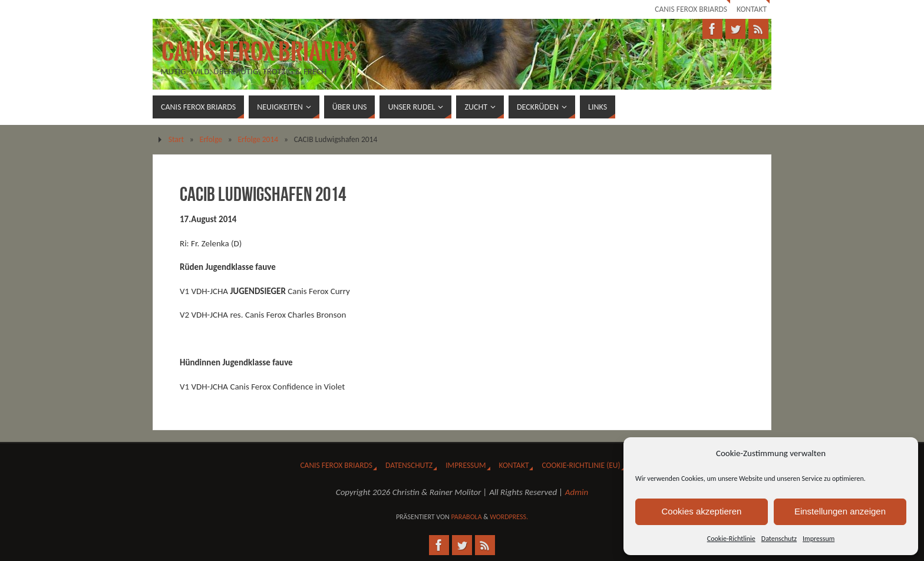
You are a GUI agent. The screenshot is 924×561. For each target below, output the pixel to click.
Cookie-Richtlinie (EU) (581, 465)
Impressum (819, 539)
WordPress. (509, 517)
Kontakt (752, 9)
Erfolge (211, 139)
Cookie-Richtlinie (731, 539)
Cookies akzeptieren (702, 511)
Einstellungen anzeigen (840, 511)
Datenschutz (779, 539)
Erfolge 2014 (258, 139)
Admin (577, 492)
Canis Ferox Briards (691, 9)
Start (176, 139)
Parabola (466, 517)
